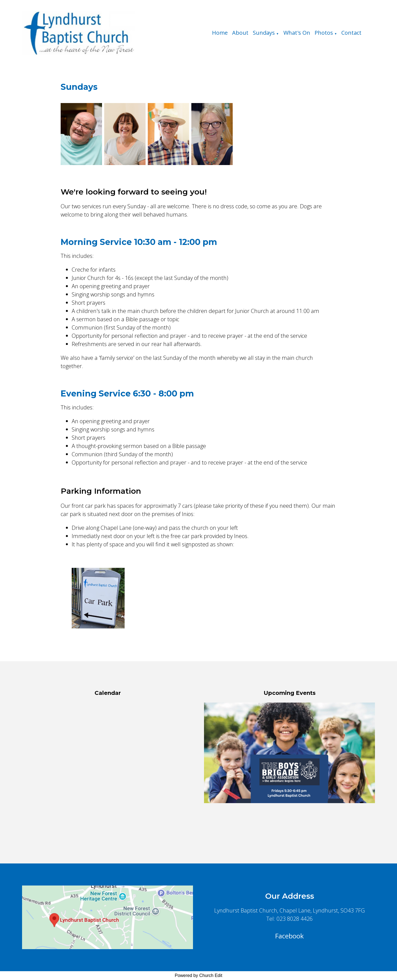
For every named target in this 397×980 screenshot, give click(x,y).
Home (220, 33)
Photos (324, 33)
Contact (351, 33)
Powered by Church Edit (199, 975)
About (240, 33)
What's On (297, 33)
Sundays (264, 33)
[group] (289, 753)
